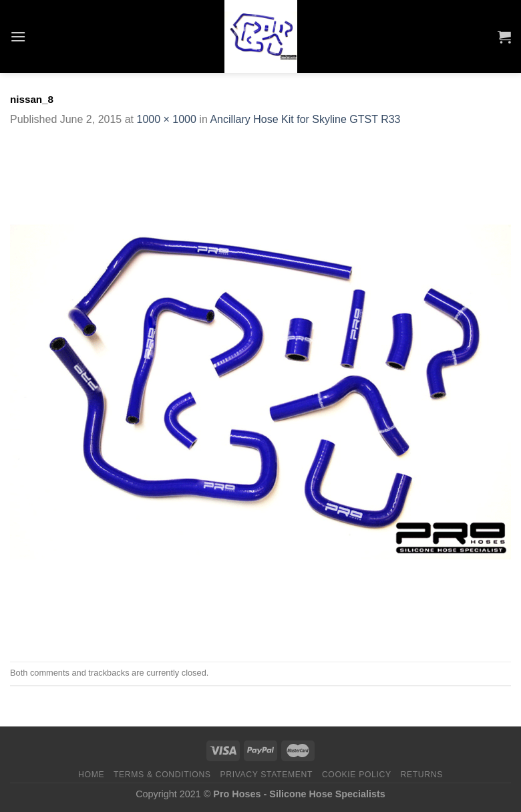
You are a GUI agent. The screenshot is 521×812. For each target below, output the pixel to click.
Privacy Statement (266, 775)
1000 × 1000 (166, 119)
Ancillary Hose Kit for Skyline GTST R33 (305, 119)
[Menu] (18, 36)
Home (91, 775)
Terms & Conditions (162, 775)
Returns (422, 775)
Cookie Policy (357, 775)
